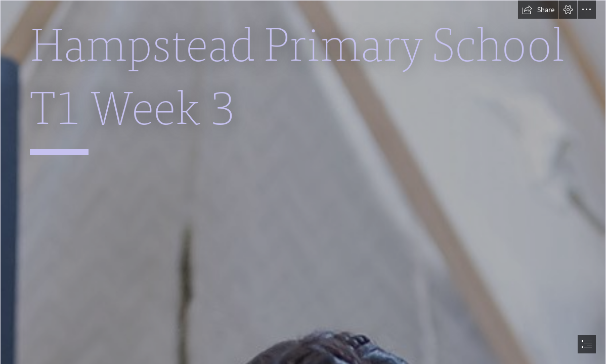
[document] (303, 182)
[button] (538, 10)
